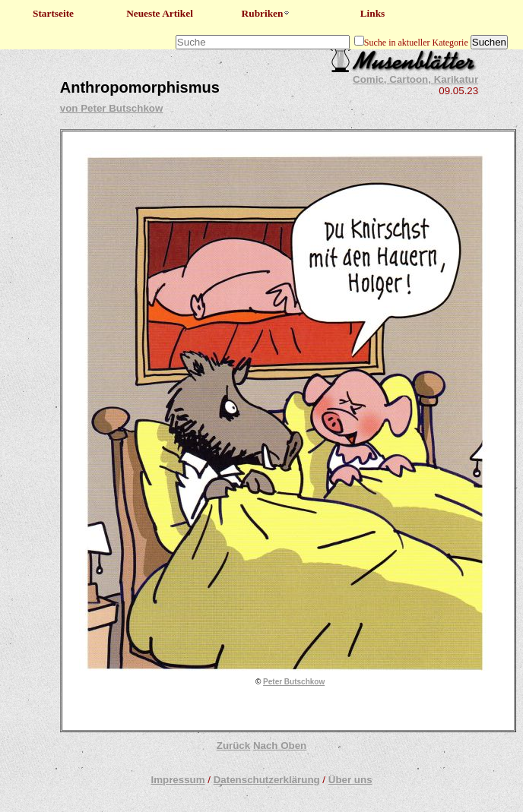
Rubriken (266, 13)
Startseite (53, 13)
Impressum (178, 780)
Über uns (350, 780)
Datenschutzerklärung (267, 780)
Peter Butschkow (294, 682)
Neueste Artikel (160, 13)
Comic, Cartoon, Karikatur (415, 79)
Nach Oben (280, 746)
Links (373, 13)
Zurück (233, 746)
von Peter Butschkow (112, 108)
